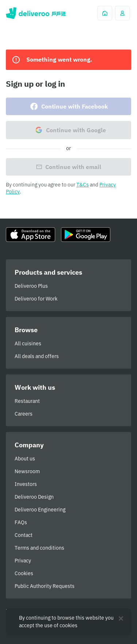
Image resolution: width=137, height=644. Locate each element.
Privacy (23, 561)
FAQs (21, 522)
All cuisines (28, 343)
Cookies (24, 573)
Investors (26, 484)
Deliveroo (36, 13)
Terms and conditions (39, 548)
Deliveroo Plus (31, 286)
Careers (24, 414)
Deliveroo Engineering (40, 510)
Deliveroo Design (34, 497)
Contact (24, 535)
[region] (68, 622)
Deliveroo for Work (36, 299)
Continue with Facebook (69, 106)
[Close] (121, 619)
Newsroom (27, 471)
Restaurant (27, 401)
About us (25, 459)
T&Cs (83, 185)
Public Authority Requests (45, 586)
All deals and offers (37, 356)
